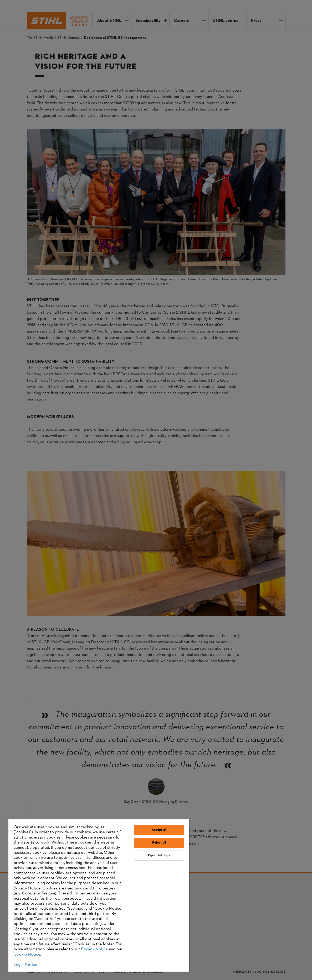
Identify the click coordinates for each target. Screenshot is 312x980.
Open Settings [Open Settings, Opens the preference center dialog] (159, 856)
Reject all (159, 843)
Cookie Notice (27, 955)
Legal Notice (25, 965)
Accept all (159, 830)
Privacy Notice (94, 949)
